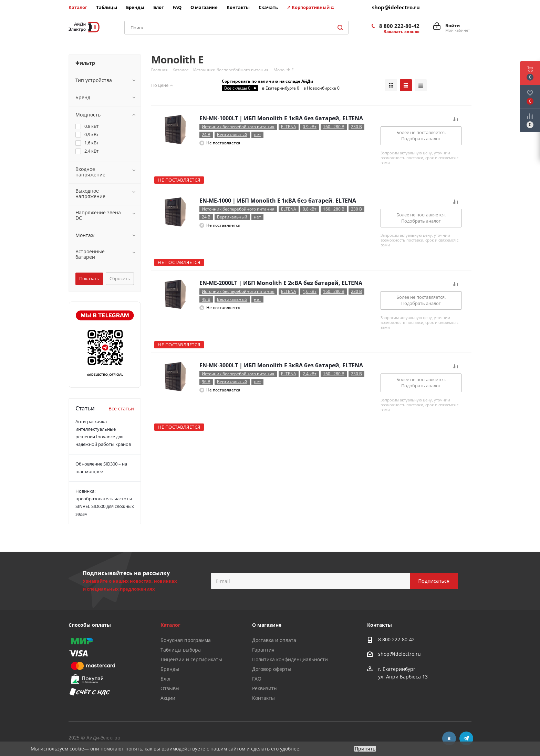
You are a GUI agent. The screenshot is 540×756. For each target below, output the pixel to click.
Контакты (263, 698)
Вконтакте (449, 738)
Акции (168, 698)
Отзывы (170, 688)
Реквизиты (265, 688)
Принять (365, 749)
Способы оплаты (90, 625)
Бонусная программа (186, 640)
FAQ (257, 679)
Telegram (466, 738)
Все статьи (121, 408)
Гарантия (263, 650)
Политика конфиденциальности (290, 659)
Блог (166, 679)
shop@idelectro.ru (396, 7)
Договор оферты (272, 669)
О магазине (267, 625)
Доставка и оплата (274, 640)
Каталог (170, 625)
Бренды (170, 669)
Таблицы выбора (181, 650)
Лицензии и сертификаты (191, 659)
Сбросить (120, 278)
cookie (77, 749)
